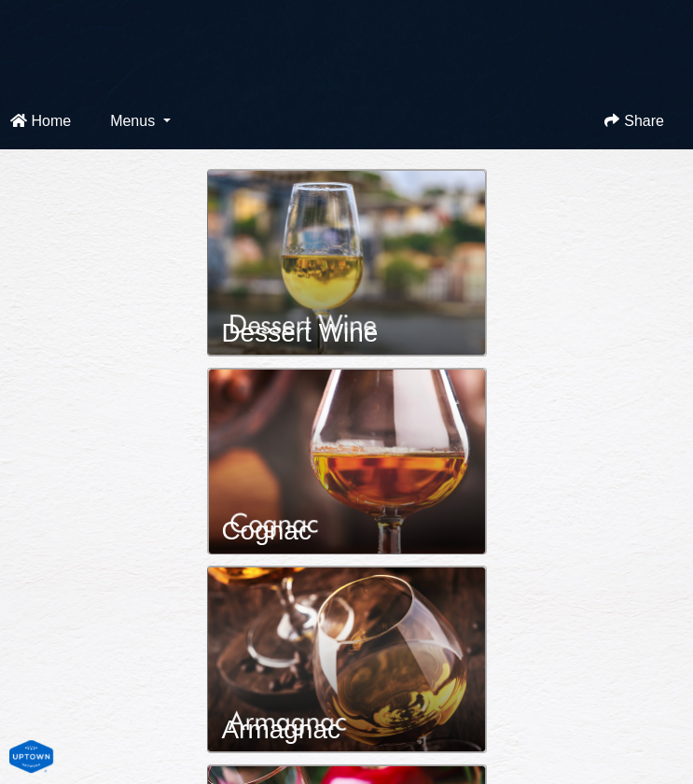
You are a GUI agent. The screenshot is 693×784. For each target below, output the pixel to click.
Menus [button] (134, 121)
